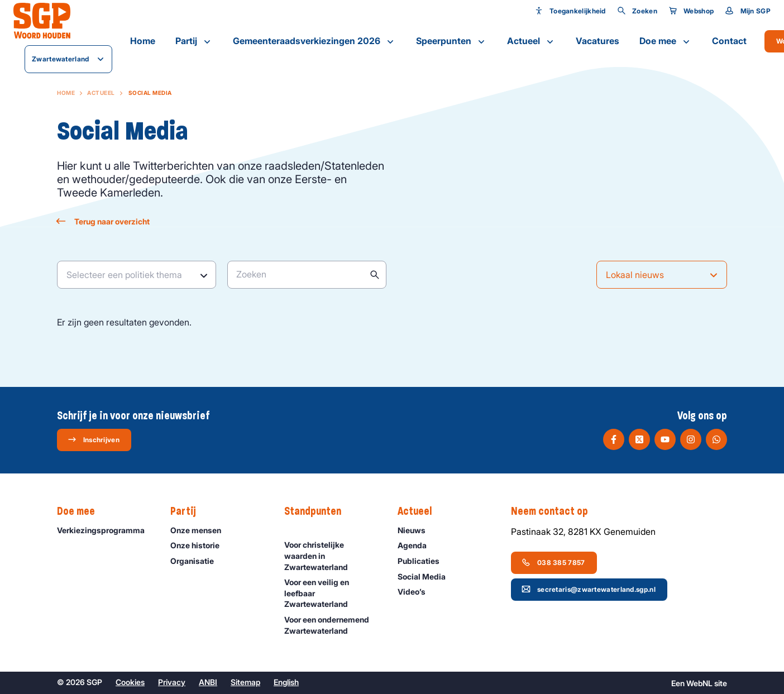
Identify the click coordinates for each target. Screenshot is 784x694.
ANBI (208, 682)
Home (143, 41)
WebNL (699, 683)
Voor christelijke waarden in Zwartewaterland (332, 555)
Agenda (417, 545)
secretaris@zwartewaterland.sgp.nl (589, 589)
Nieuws (417, 530)
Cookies (130, 682)
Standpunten (318, 511)
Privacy (172, 682)
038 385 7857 (553, 562)
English (286, 682)
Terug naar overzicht (103, 221)
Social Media (427, 576)
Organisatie (197, 561)
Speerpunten (451, 41)
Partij (194, 41)
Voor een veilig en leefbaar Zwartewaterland (332, 593)
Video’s (417, 592)
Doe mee (666, 41)
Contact (729, 41)
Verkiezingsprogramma (104, 530)
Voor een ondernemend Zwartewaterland (332, 625)
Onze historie (200, 545)
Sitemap (245, 682)
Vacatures (597, 41)
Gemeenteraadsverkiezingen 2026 (314, 41)
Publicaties (424, 561)
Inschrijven (94, 439)
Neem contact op (555, 511)
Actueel (531, 41)
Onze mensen (201, 530)
